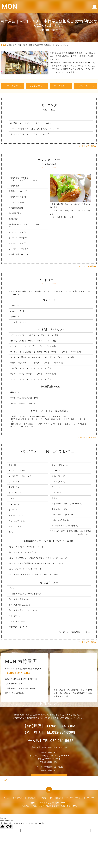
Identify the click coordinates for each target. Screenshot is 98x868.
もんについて (18, 798)
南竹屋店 (31, 798)
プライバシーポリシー (73, 798)
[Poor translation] (9, 827)
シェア (4, 780)
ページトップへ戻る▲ (87, 146)
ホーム (6, 798)
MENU (95, 7)
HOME (4, 45)
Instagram (91, 798)
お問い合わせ (55, 798)
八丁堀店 (42, 798)
